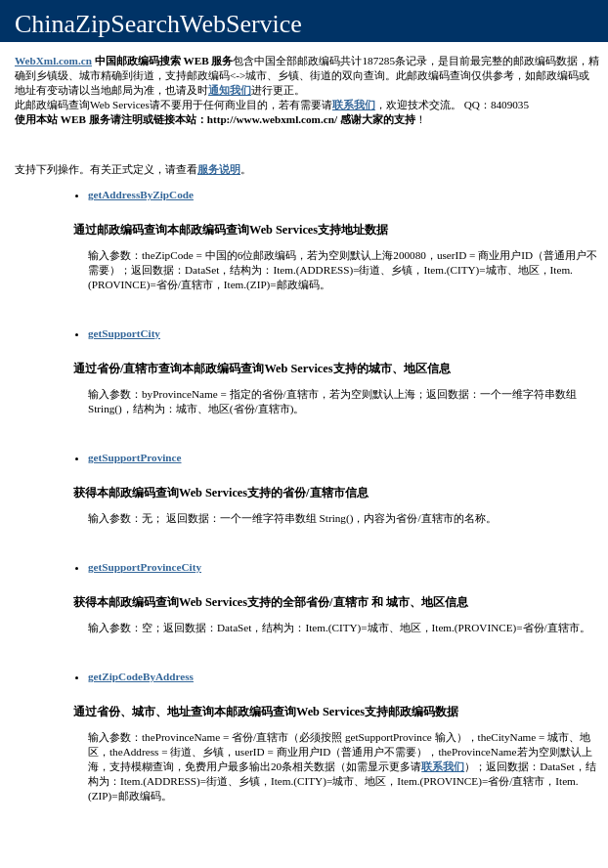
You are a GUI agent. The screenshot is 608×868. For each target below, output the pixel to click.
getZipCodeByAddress (141, 676)
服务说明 (219, 169)
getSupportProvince (135, 457)
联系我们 (354, 105)
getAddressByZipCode (141, 195)
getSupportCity (124, 333)
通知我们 (230, 90)
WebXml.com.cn (53, 61)
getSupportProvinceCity (145, 567)
